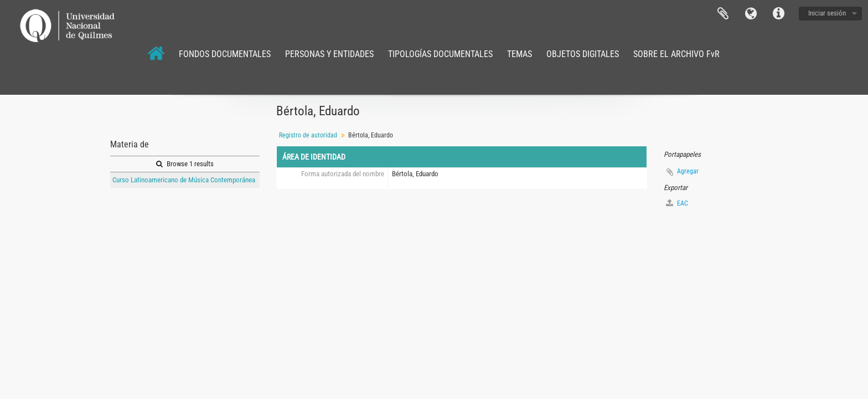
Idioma (751, 14)
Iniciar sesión (827, 13)
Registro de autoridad (308, 135)
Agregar (688, 171)
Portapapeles (723, 14)
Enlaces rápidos (778, 14)
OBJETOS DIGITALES (583, 54)
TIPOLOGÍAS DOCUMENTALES (440, 54)
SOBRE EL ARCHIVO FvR (676, 54)
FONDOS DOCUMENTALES (225, 54)
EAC (677, 203)
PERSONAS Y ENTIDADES (329, 54)
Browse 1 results (185, 164)
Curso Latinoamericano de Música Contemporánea (184, 180)
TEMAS (520, 54)
